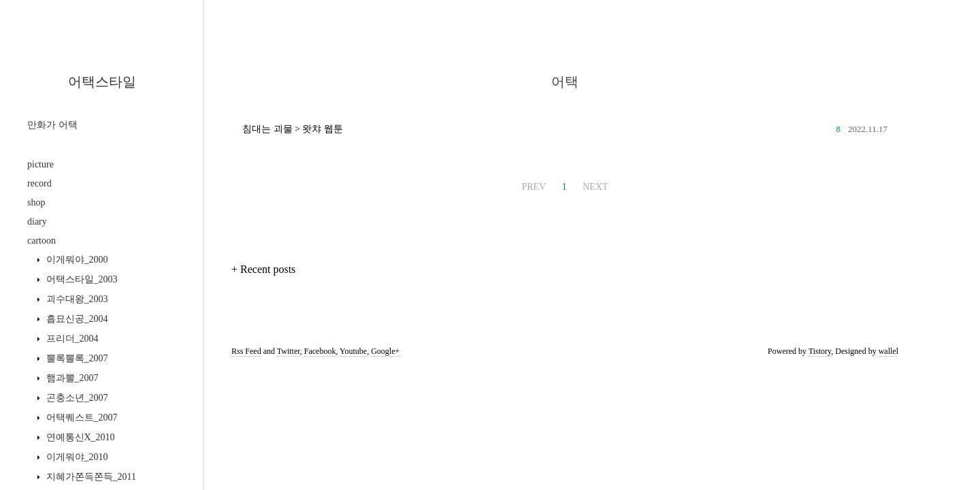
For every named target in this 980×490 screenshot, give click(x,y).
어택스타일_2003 (81, 279)
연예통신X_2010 (79, 437)
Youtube (353, 351)
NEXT (595, 187)
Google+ (385, 351)
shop (36, 202)
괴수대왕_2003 (76, 299)
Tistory (820, 351)
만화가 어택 (52, 125)
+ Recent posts (263, 269)
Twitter (289, 351)
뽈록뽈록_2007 (76, 358)
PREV (534, 187)
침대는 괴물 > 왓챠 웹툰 (293, 129)
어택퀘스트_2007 (81, 418)
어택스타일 (102, 82)
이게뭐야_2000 (76, 260)
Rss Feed (246, 351)
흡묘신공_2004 (76, 319)
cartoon (42, 241)
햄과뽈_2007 (71, 378)
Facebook (320, 351)
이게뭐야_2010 (76, 457)
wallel (888, 351)
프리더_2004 (71, 339)
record (39, 183)
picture (40, 164)
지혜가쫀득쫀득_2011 (90, 477)
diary (37, 222)
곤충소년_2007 (76, 398)
